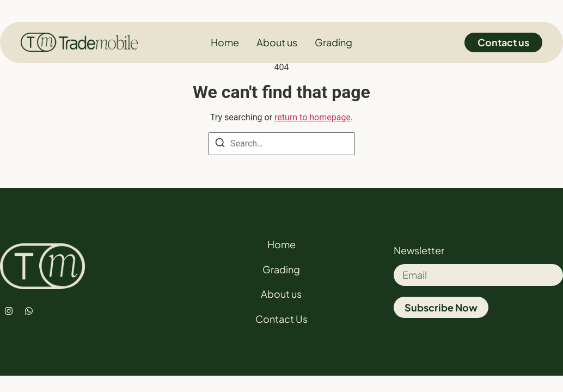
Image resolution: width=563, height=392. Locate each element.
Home (281, 244)
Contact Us (281, 319)
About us (281, 294)
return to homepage (313, 117)
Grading (281, 269)
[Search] (220, 145)
